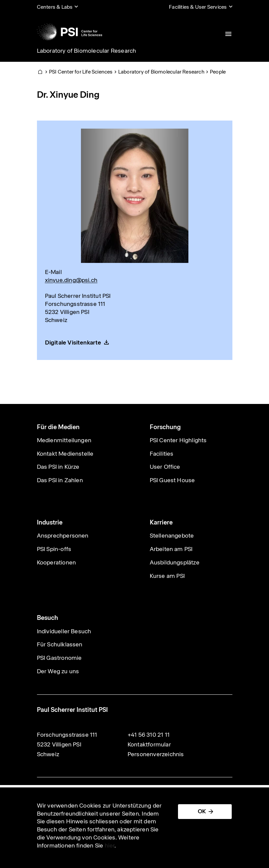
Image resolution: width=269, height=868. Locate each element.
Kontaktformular (149, 744)
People (218, 72)
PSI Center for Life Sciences (81, 72)
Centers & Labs (55, 7)
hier (110, 846)
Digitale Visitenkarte (73, 342)
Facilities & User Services (198, 7)
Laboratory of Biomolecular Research (87, 51)
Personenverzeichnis (156, 754)
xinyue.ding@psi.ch (71, 280)
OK (202, 811)
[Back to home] (70, 32)
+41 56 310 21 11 (149, 735)
